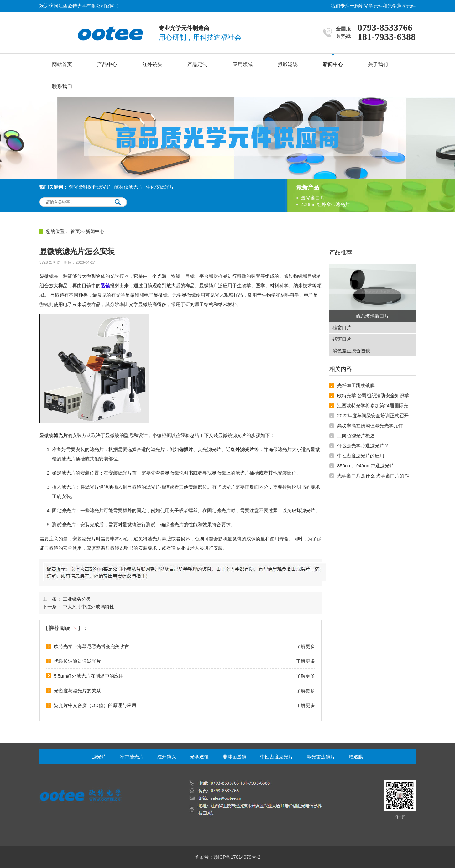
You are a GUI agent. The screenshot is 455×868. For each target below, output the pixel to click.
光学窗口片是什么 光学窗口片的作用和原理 (382, 476)
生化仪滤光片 (160, 187)
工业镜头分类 (77, 599)
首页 (75, 231)
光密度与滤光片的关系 (77, 691)
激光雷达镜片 (321, 757)
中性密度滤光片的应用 (361, 456)
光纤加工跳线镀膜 (356, 385)
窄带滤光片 (132, 757)
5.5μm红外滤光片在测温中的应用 (89, 676)
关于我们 (378, 64)
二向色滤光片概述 (356, 436)
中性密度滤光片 (277, 757)
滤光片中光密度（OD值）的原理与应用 (95, 705)
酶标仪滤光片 (128, 187)
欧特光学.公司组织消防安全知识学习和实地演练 (387, 395)
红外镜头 (152, 64)
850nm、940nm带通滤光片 (366, 466)
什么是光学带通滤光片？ (363, 446)
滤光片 (99, 757)
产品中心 (107, 64)
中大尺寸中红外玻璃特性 (89, 607)
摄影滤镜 (288, 64)
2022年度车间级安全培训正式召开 (373, 416)
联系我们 (62, 86)
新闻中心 (333, 64)
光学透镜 (199, 757)
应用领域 (243, 64)
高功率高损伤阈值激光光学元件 (370, 426)
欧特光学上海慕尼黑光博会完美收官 (92, 646)
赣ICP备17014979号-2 (237, 857)
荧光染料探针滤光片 (90, 187)
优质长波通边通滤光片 (77, 661)
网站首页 (62, 64)
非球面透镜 (235, 757)
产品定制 (197, 64)
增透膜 (356, 757)
